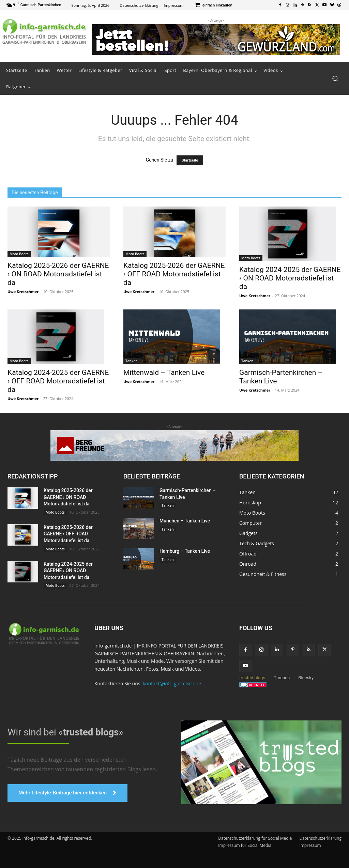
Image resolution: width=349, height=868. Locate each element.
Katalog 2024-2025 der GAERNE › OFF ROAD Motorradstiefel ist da (58, 381)
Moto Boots (19, 254)
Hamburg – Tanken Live (185, 551)
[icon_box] (213, 6)
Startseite (190, 160)
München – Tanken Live (185, 521)
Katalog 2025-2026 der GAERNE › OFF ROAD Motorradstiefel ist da (174, 274)
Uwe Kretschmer (23, 292)
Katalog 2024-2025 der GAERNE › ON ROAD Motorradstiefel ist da (290, 278)
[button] (335, 79)
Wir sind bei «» (62, 732)
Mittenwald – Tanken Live (164, 372)
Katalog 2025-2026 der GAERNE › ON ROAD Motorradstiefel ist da (58, 274)
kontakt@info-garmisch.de (172, 683)
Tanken (132, 361)
